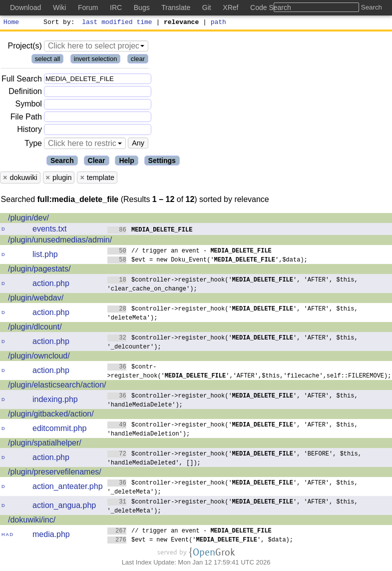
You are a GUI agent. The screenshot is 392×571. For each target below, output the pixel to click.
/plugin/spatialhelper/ (45, 444)
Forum (88, 7)
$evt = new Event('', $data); (200, 541)
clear (138, 60)
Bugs (142, 7)
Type (33, 145)
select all (48, 60)
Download (25, 7)
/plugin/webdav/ (36, 299)
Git (207, 7)
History (29, 131)
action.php (51, 285)
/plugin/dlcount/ (35, 328)
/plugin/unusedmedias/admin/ (60, 241)
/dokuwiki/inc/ (32, 521)
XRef (230, 7)
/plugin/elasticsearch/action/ (57, 386)
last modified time (117, 23)
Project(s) (24, 47)
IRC (116, 7)
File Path (26, 118)
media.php (51, 536)
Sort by (58, 23)
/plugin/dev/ (28, 219)
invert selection (96, 60)
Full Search (22, 80)
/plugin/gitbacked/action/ (51, 415)
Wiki (59, 7)
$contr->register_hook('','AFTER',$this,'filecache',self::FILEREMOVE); (249, 372)
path (218, 23)
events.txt (49, 230)
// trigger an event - (190, 252)
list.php (45, 256)
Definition (25, 93)
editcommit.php (60, 430)
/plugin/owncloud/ (39, 357)
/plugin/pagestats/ (39, 270)
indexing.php (55, 401)
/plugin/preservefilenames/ (55, 473)
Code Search (271, 7)
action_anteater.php (68, 488)
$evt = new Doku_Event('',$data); (208, 261)
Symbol (29, 106)
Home (11, 23)
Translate (176, 7)
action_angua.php (64, 507)
